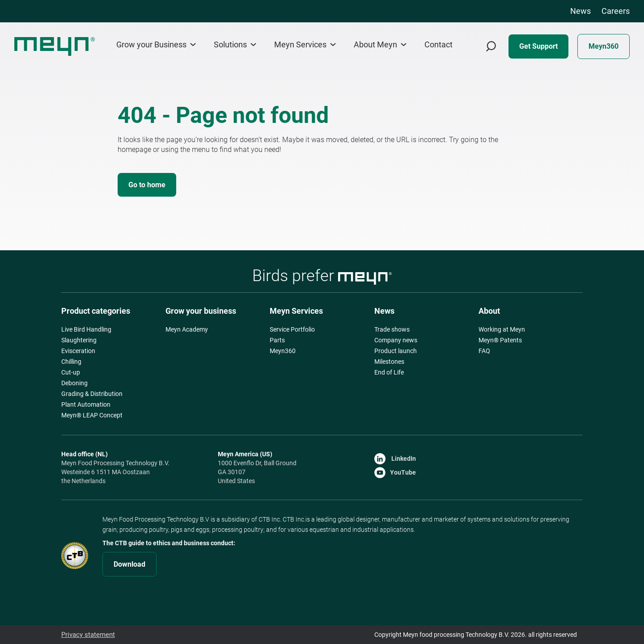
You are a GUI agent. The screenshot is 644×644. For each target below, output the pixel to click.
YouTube (395, 472)
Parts (277, 340)
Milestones (389, 362)
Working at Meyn (502, 329)
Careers (616, 11)
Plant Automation (86, 404)
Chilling (71, 362)
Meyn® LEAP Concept (92, 415)
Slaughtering (79, 340)
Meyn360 (604, 46)
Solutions (235, 44)
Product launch (396, 351)
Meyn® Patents (500, 340)
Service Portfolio (292, 329)
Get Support (538, 46)
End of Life (389, 372)
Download (129, 564)
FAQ (484, 351)
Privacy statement (87, 635)
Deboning (74, 383)
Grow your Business (156, 44)
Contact (439, 45)
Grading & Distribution (92, 394)
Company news (396, 340)
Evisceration (78, 351)
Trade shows (392, 329)
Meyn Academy (187, 329)
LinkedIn (395, 459)
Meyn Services (305, 44)
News (580, 11)
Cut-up (71, 372)
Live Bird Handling (86, 329)
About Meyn (380, 44)
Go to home (147, 185)
